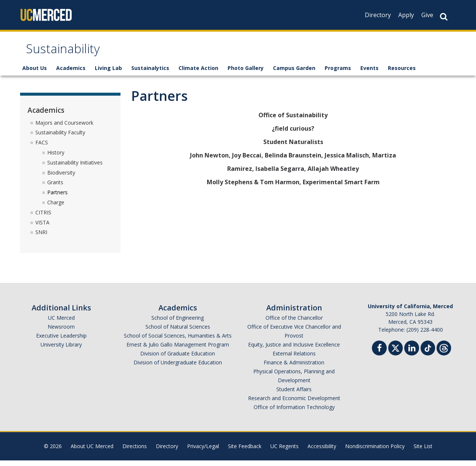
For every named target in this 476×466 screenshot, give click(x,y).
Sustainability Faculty (60, 138)
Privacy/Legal (203, 452)
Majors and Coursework (64, 128)
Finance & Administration (294, 368)
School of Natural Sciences (178, 332)
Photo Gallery (246, 74)
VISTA (42, 228)
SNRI (41, 238)
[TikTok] (428, 353)
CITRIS (43, 218)
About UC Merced (92, 452)
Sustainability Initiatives (75, 168)
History (56, 158)
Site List (423, 452)
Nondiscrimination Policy (375, 452)
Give (427, 15)
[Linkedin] (412, 355)
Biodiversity (61, 178)
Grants (55, 188)
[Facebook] (379, 355)
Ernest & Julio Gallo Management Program (178, 350)
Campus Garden (294, 74)
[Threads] (444, 353)
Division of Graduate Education (178, 359)
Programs (338, 74)
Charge (56, 208)
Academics (71, 74)
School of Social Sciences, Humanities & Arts (178, 341)
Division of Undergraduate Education (178, 368)
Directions (135, 452)
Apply (406, 15)
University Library (61, 350)
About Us (35, 74)
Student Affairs (294, 395)
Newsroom (61, 332)
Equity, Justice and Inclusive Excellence (294, 350)
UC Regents (284, 452)
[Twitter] (395, 353)
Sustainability (70, 53)
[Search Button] (444, 17)
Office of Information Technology (294, 413)
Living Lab (108, 74)
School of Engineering (178, 323)
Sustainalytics (150, 74)
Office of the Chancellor (294, 323)
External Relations (294, 359)
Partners (57, 198)
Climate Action (198, 74)
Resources (402, 74)
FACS (42, 148)
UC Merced (61, 323)
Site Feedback (245, 452)
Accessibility (322, 452)
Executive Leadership (61, 341)
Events (369, 74)
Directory (378, 15)
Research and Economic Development (294, 404)
